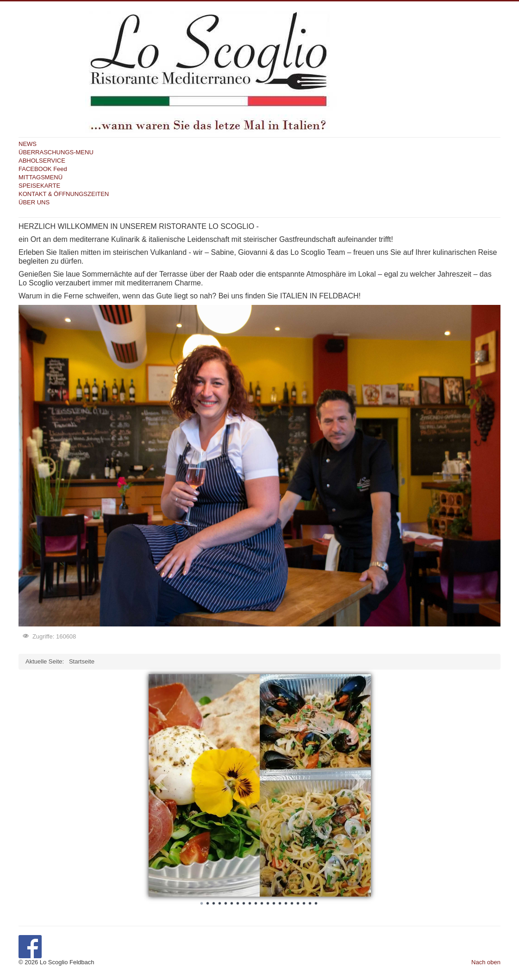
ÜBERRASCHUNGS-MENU (56, 152)
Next (359, 782)
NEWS (28, 144)
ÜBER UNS (34, 202)
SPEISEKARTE (39, 186)
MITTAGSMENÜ (41, 177)
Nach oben (486, 962)
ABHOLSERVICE (42, 161)
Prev (161, 782)
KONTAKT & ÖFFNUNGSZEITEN (64, 194)
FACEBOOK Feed (43, 169)
